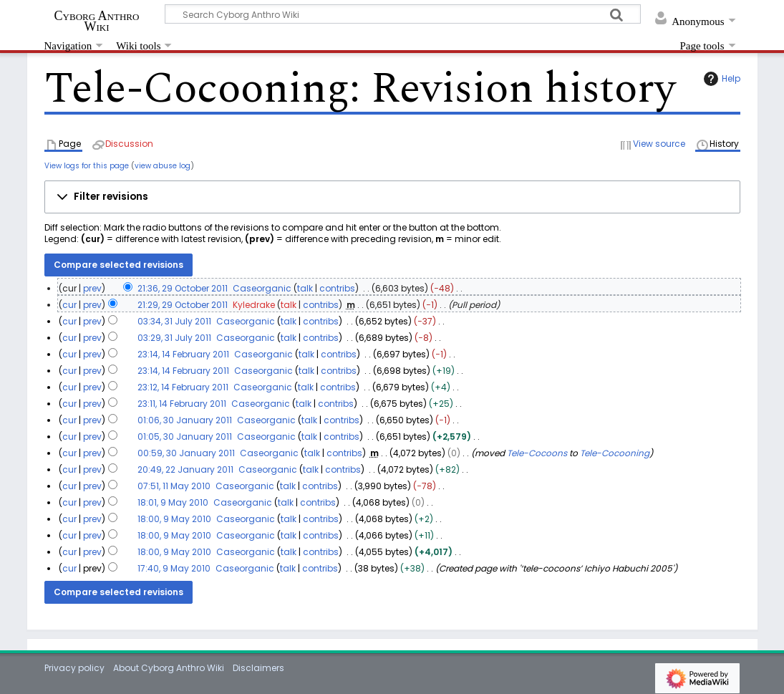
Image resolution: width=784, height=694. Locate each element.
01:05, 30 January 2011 (185, 437)
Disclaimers (258, 668)
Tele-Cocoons (537, 453)
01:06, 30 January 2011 (185, 420)
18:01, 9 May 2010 (173, 502)
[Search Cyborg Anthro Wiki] (403, 14)
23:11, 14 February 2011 (182, 404)
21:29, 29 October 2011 (183, 305)
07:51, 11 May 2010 (174, 486)
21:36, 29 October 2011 (183, 288)
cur (69, 305)
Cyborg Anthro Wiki (97, 21)
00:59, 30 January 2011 (186, 453)
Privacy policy (74, 668)
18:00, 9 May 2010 (174, 519)
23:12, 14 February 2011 (183, 387)
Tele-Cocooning (615, 453)
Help (720, 79)
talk (305, 288)
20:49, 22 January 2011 (185, 469)
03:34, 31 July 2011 (174, 321)
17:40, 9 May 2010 (174, 568)
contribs (337, 288)
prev (92, 288)
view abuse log (163, 166)
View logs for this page (87, 166)
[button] (392, 197)
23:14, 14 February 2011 (183, 354)
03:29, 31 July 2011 (174, 338)
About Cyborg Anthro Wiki (169, 668)
